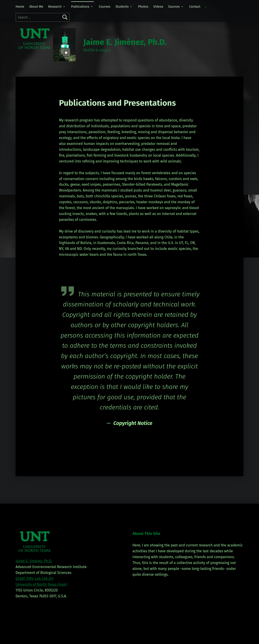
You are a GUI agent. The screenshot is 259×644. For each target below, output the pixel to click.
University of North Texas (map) (41, 584)
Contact (195, 7)
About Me (36, 7)
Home (20, 7)
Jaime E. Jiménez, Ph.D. (125, 42)
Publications (80, 7)
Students (122, 7)
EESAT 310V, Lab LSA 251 (35, 579)
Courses (105, 7)
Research (55, 7)
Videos (158, 7)
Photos (143, 7)
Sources (174, 7)
